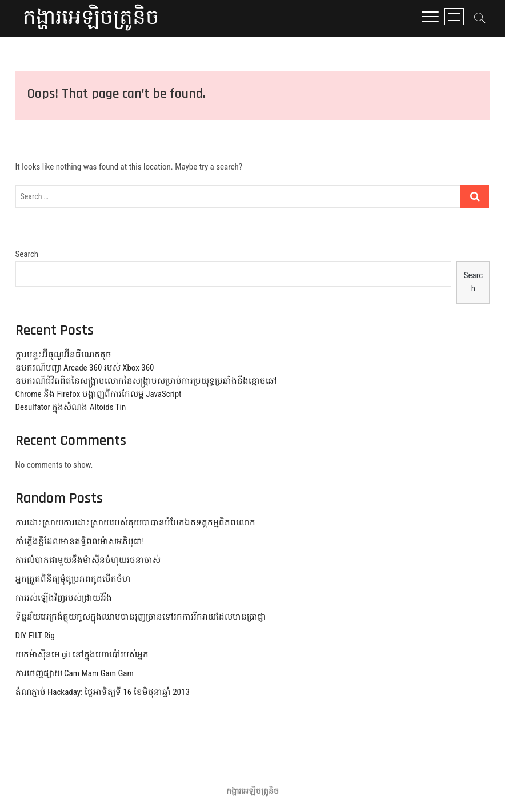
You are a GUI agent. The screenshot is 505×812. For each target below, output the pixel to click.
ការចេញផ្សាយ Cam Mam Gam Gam (75, 673)
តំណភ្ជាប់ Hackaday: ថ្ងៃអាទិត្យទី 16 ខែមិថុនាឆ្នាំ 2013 (103, 692)
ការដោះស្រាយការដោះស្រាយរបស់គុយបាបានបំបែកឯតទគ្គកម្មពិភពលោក (135, 522)
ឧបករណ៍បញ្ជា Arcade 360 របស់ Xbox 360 (85, 368)
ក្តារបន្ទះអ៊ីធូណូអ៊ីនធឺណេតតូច (63, 355)
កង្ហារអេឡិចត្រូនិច (91, 18)
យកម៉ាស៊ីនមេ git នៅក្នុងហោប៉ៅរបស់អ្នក (82, 654)
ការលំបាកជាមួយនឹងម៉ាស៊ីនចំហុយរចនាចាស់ (88, 560)
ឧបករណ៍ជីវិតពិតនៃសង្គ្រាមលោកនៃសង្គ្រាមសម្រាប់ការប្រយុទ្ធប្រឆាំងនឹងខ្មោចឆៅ (146, 381)
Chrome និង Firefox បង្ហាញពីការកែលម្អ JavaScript (99, 394)
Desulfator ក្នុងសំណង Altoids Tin (71, 407)
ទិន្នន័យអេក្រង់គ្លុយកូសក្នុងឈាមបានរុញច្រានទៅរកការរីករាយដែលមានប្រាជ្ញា (141, 617)
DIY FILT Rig (35, 636)
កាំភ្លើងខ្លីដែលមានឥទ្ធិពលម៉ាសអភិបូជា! (80, 541)
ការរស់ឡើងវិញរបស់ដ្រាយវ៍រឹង (64, 598)
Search (27, 254)
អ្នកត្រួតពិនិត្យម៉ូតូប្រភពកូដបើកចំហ (73, 579)
